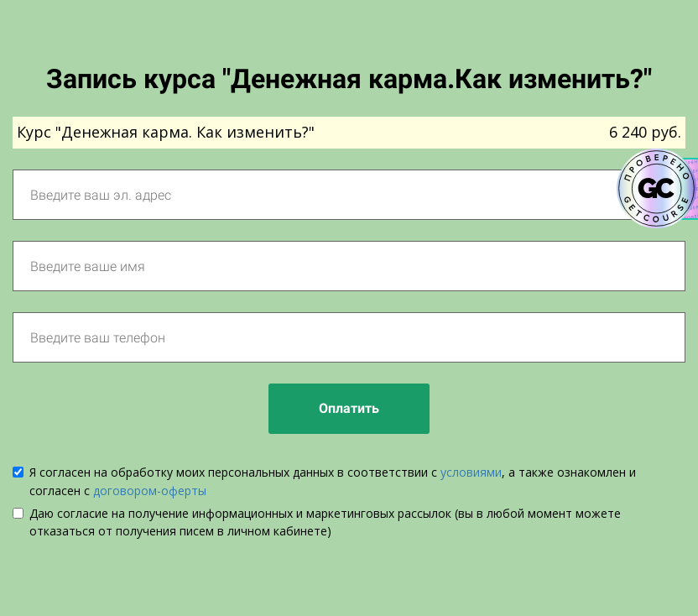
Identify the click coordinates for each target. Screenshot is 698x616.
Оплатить (349, 408)
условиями (471, 472)
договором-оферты (150, 491)
